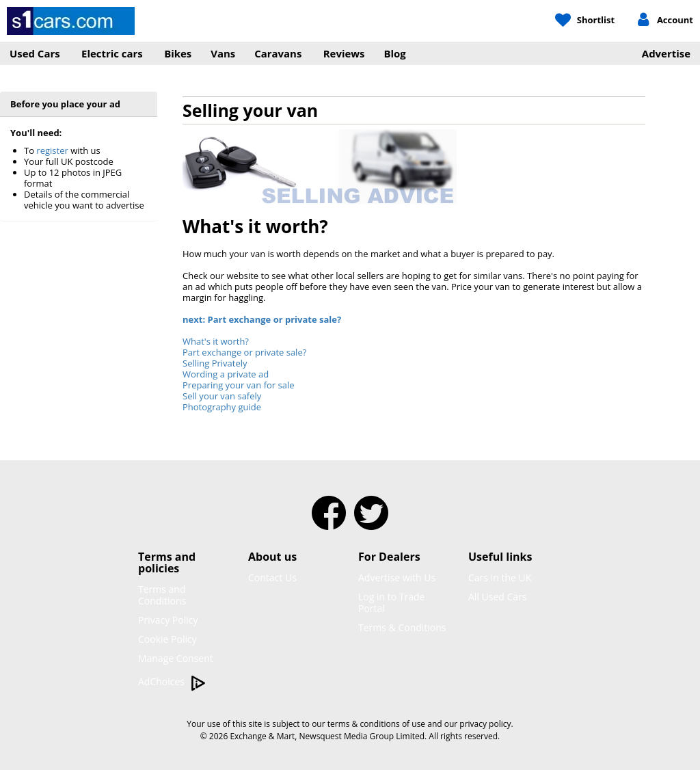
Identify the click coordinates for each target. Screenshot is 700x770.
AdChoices (172, 682)
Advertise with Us (397, 577)
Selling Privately (215, 363)
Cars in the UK (500, 577)
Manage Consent (176, 658)
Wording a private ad (226, 374)
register (52, 150)
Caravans (278, 53)
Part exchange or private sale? (244, 352)
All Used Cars (498, 597)
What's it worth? (216, 341)
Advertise (666, 53)
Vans (223, 53)
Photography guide (222, 407)
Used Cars (35, 53)
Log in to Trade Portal (391, 602)
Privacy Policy (168, 620)
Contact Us (272, 577)
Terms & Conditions (402, 627)
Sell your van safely (222, 396)
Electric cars (112, 53)
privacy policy (485, 724)
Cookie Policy (167, 639)
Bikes (178, 53)
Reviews (344, 53)
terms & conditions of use (376, 724)
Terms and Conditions (162, 595)
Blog (395, 53)
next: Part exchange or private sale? (262, 319)
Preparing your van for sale (239, 385)
